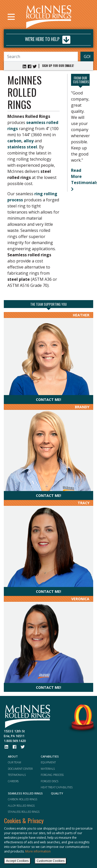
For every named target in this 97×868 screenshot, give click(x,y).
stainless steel (22, 147)
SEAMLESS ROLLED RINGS (25, 793)
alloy (29, 141)
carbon (14, 141)
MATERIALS (48, 769)
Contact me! (48, 400)
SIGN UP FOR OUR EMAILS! (58, 66)
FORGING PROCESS (52, 775)
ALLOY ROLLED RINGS (21, 806)
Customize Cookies (51, 861)
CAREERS (13, 781)
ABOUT (13, 756)
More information (38, 851)
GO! (87, 57)
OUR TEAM (15, 762)
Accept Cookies (17, 861)
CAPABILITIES (50, 756)
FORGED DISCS (50, 781)
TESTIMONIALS (17, 775)
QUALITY (57, 793)
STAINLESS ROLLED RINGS (24, 812)
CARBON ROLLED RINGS (23, 799)
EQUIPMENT (48, 762)
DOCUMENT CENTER (20, 769)
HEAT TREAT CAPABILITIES (57, 787)
